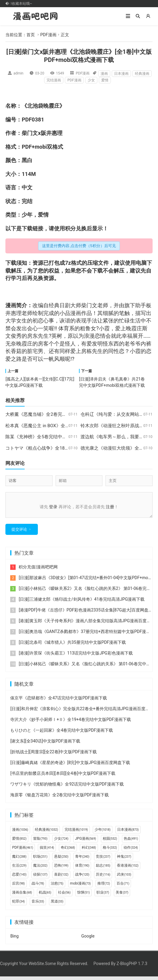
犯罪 (18, 905)
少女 (91, 80)
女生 (22, 321)
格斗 (110, 851)
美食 (122, 896)
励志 (103, 869)
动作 (131, 851)
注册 (110, 507)
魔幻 (19, 860)
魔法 (40, 869)
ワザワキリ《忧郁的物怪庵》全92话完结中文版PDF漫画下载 (67, 788)
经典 (54, 305)
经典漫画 (142, 74)
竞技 (103, 860)
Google (88, 940)
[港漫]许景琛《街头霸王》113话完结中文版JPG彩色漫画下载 (76, 657)
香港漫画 (128, 869)
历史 (103, 878)
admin (18, 73)
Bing (14, 940)
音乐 (38, 905)
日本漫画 (121, 74)
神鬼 (124, 860)
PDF (27, 120)
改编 (38, 305)
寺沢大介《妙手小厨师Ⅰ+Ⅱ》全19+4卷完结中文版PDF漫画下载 (70, 723)
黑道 (57, 905)
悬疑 (61, 860)
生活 (135, 321)
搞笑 (47, 851)
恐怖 (61, 869)
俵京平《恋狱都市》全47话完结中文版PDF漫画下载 (59, 701)
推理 (104, 887)
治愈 (57, 887)
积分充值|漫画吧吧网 (38, 570)
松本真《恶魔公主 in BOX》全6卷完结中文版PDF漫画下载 (63, 426)
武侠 (124, 878)
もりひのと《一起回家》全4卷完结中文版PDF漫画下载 (62, 734)
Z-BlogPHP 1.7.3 (132, 967)
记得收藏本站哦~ (20, 4)
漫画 (104, 74)
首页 (31, 35)
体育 (82, 869)
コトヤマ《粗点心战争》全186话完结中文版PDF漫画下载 (63, 448)
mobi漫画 (80, 887)
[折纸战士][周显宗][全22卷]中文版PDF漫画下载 (53, 755)
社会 (64, 896)
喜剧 (61, 878)
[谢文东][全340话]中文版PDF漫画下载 (45, 745)
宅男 (38, 351)
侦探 (40, 878)
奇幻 (68, 851)
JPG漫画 (86, 842)
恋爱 (19, 878)
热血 (131, 842)
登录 (53, 507)
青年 (82, 860)
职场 (40, 860)
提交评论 (19, 533)
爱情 (105, 80)
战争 (82, 878)
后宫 (18, 887)
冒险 (40, 842)
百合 (123, 887)
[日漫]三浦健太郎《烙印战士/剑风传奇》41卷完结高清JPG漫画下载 (82, 603)
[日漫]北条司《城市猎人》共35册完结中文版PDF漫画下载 (72, 646)
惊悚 (84, 896)
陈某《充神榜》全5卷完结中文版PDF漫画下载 (51, 437)
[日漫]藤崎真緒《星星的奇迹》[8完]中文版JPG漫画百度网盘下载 (70, 766)
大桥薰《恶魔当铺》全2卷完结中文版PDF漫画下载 (56, 414)
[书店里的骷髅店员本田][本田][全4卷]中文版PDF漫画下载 (63, 777)
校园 (110, 842)
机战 (45, 896)
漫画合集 (22, 896)
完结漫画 (54, 80)
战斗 (38, 887)
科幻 (89, 851)
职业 (103, 896)
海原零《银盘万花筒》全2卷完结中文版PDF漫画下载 (59, 798)
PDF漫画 (48, 35)
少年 (27, 215)
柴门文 (30, 133)
